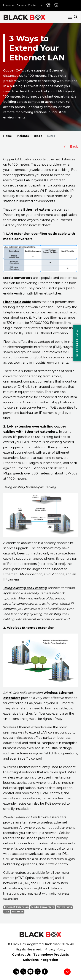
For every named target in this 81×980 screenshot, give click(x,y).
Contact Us (35, 5)
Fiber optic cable (17, 302)
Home (8, 136)
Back (71, 146)
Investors (9, 5)
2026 (65, 944)
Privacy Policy (55, 949)
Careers (21, 5)
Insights (23, 136)
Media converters (18, 278)
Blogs (38, 136)
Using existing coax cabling (25, 588)
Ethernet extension (40, 210)
